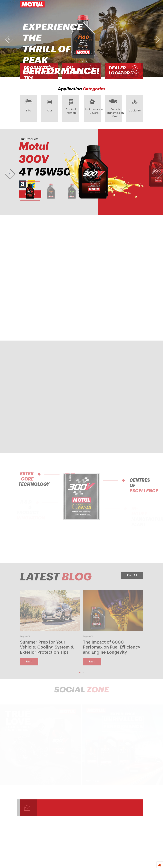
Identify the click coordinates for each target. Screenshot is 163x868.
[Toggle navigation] (138, 4)
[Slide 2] (51, 193)
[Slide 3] (72, 193)
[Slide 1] (30, 193)
